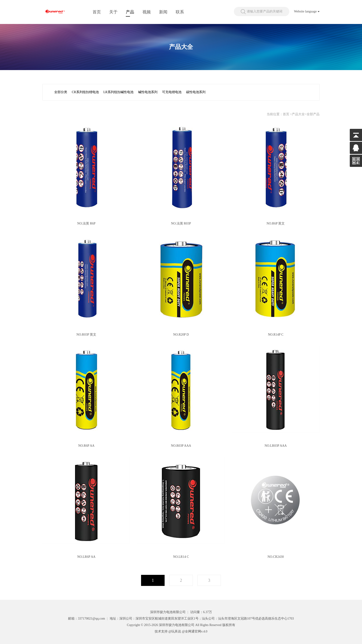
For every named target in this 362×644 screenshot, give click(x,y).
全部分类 (61, 92)
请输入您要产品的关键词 (265, 11)
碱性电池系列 (148, 92)
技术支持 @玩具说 (168, 631)
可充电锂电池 (172, 92)
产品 (130, 12)
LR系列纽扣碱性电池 (118, 92)
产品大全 (298, 114)
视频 (147, 12)
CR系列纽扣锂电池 (85, 92)
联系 (180, 12)
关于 (113, 12)
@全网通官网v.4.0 (195, 631)
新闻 (163, 12)
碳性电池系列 (196, 92)
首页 (97, 12)
